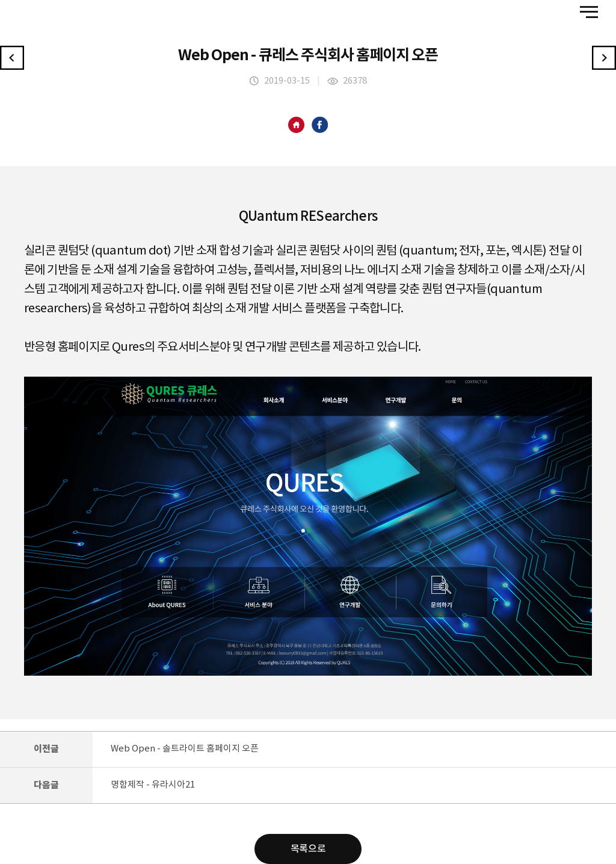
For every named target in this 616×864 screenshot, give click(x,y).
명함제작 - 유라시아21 (153, 785)
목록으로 (308, 849)
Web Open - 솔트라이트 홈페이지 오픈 (185, 749)
